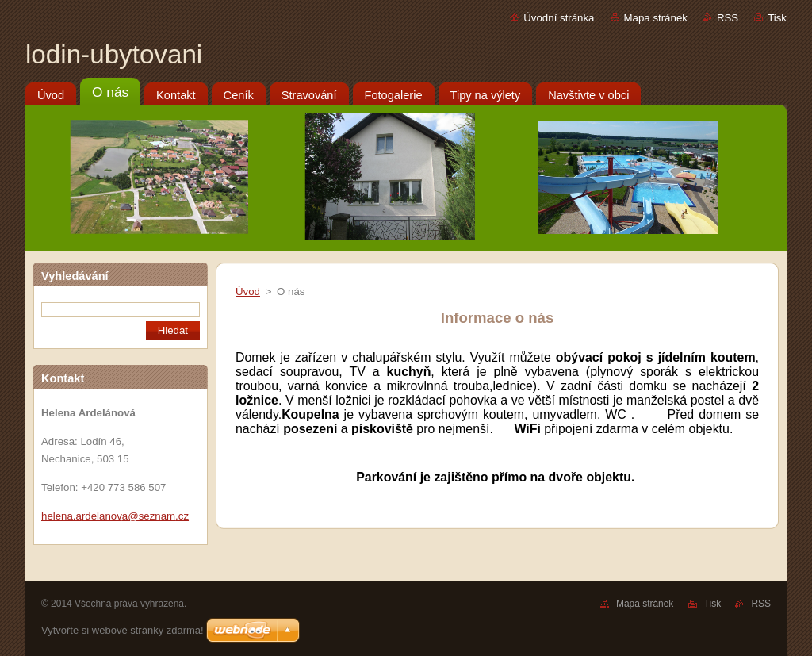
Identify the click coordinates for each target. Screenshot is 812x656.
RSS (728, 18)
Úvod (248, 292)
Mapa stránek (656, 18)
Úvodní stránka (559, 18)
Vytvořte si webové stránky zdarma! (123, 630)
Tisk (777, 18)
